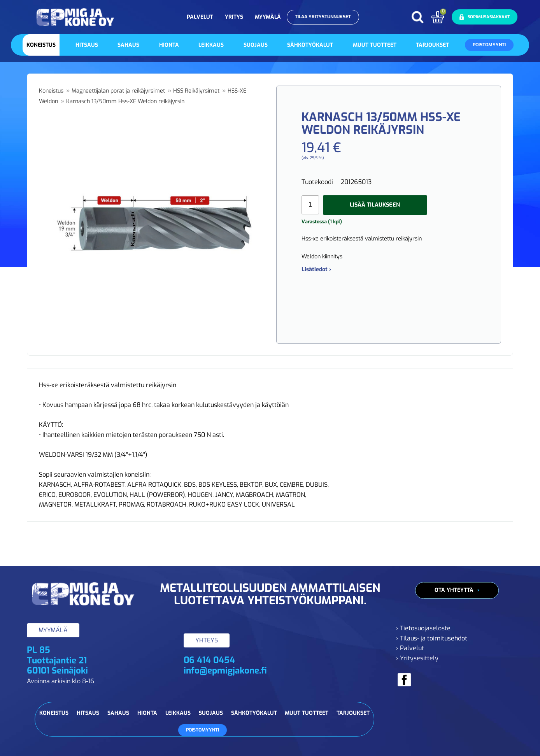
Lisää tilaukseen (375, 205)
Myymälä (268, 17)
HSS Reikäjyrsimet (196, 91)
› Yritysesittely (417, 658)
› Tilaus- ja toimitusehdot (432, 638)
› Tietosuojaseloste (423, 628)
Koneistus (41, 45)
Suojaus (256, 45)
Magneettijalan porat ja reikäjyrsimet (118, 91)
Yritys (234, 17)
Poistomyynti (489, 45)
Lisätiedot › (316, 269)
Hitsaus (87, 45)
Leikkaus (211, 45)
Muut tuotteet (375, 45)
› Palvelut (410, 648)
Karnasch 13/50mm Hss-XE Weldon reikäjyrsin (125, 101)
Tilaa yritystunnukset (323, 17)
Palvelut (200, 17)
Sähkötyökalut (310, 45)
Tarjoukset (432, 45)
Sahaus (128, 45)
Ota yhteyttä (454, 590)
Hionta (169, 45)
